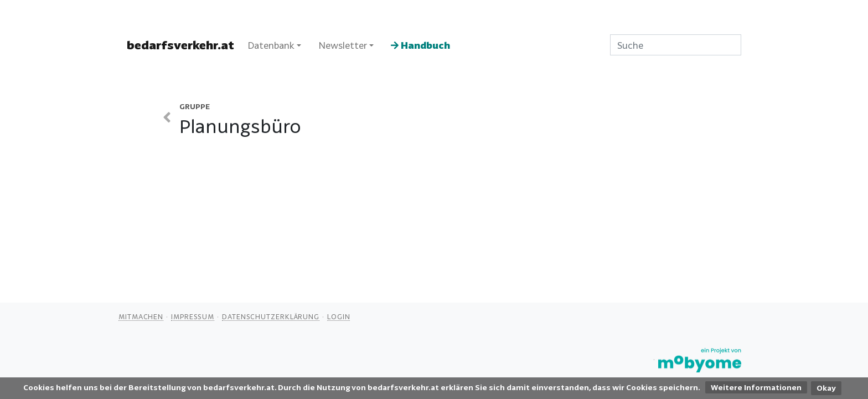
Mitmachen (141, 316)
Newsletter (343, 45)
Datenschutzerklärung (271, 316)
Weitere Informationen (756, 387)
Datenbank (271, 45)
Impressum (193, 316)
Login (339, 316)
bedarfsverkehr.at (180, 45)
